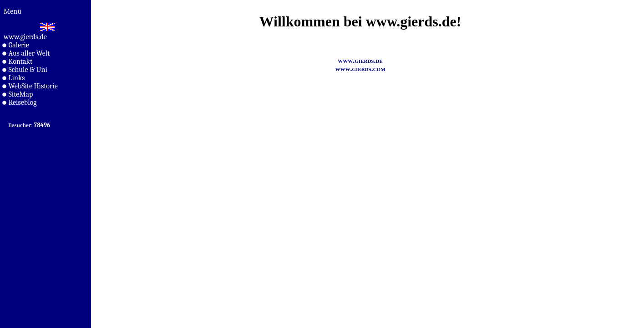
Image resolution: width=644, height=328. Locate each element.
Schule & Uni (25, 70)
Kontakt (17, 61)
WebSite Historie (30, 86)
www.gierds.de (25, 37)
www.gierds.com (360, 69)
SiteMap (18, 94)
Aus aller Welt (26, 53)
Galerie (16, 45)
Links (13, 78)
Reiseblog (20, 102)
